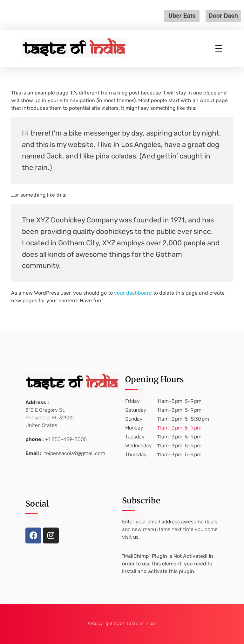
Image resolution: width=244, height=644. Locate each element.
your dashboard (133, 293)
